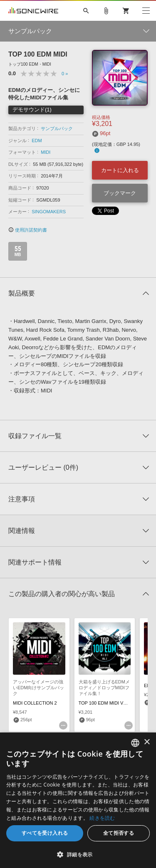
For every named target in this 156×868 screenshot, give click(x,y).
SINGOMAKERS (49, 212)
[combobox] (135, 743)
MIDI (46, 152)
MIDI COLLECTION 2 (35, 703)
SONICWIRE (33, 11)
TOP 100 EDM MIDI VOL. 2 (107, 703)
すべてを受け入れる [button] (45, 833)
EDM (37, 141)
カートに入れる (120, 170)
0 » (65, 74)
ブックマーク (120, 193)
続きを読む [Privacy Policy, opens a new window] (102, 818)
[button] (78, 854)
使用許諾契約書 (28, 230)
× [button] (147, 742)
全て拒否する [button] (119, 833)
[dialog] (78, 800)
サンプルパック (57, 128)
